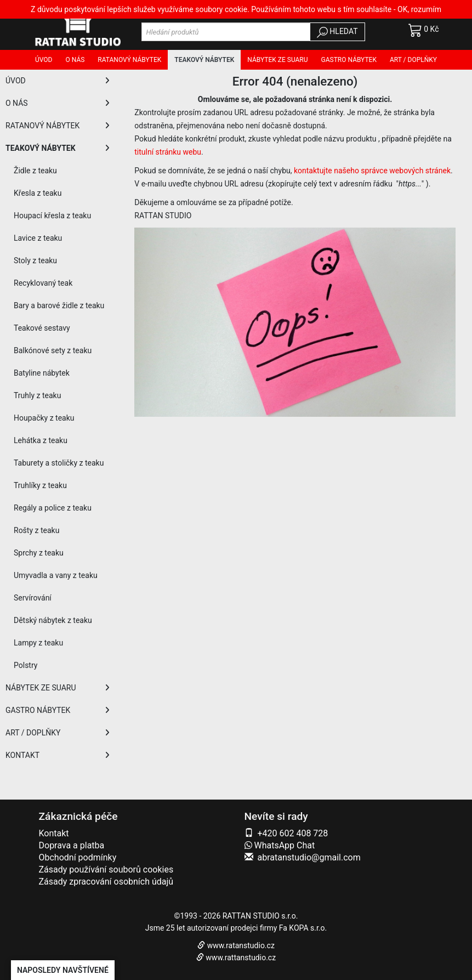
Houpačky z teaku (44, 418)
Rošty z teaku (36, 530)
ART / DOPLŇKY (58, 733)
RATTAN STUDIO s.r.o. (260, 916)
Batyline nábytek (42, 373)
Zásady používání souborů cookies (106, 869)
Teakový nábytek (204, 60)
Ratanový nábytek (129, 60)
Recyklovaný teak (43, 283)
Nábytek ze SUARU (277, 60)
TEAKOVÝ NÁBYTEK (58, 148)
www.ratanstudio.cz (241, 945)
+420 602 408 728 (292, 833)
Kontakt (54, 833)
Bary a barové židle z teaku (59, 305)
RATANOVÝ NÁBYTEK (58, 126)
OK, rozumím (419, 9)
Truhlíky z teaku (40, 485)
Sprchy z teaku (39, 553)
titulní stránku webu (168, 152)
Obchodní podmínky (78, 857)
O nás (75, 60)
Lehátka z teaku (41, 440)
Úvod (44, 60)
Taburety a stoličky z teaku (59, 463)
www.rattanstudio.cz (241, 958)
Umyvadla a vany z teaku (56, 575)
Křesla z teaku (38, 193)
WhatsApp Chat (280, 845)
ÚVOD (58, 81)
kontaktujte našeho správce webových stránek (372, 171)
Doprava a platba (72, 845)
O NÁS (58, 103)
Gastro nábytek (349, 60)
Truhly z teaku (37, 395)
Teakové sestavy (42, 328)
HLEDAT (337, 32)
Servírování (33, 598)
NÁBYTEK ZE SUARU (58, 688)
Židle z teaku (35, 171)
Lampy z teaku (38, 643)
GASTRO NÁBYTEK (58, 710)
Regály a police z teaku (53, 508)
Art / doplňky (413, 60)
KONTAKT (58, 755)
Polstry (25, 665)
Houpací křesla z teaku (52, 216)
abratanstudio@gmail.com (309, 857)
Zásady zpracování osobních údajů (106, 882)
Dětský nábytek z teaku (53, 620)
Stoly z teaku (35, 260)
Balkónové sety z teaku (53, 350)
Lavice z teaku (38, 238)
